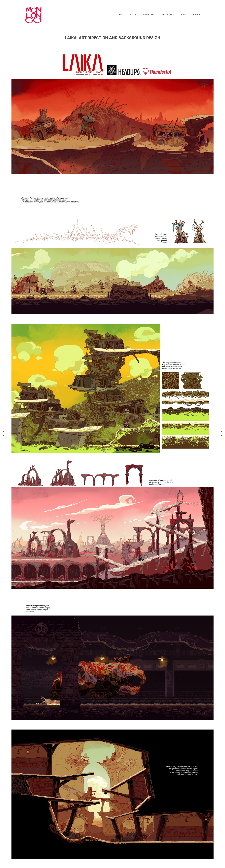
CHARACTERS (149, 15)
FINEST (121, 15)
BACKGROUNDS (167, 15)
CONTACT (196, 15)
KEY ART (133, 15)
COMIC (183, 15)
